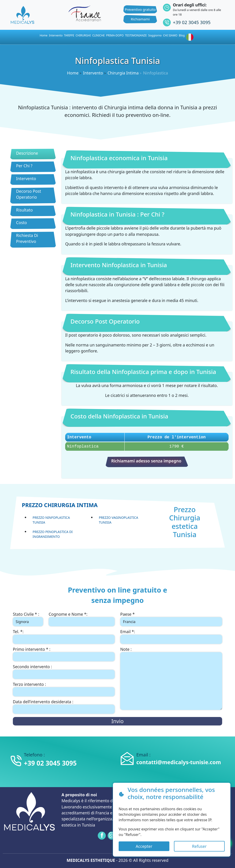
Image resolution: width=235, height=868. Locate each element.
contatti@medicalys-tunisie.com (179, 762)
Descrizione (27, 153)
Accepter (144, 846)
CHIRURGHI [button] (83, 35)
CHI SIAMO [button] (170, 35)
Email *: (128, 632)
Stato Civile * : (26, 614)
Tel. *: (18, 632)
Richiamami (140, 19)
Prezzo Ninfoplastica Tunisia (51, 520)
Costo (21, 222)
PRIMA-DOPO (115, 35)
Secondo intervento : (32, 667)
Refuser (199, 846)
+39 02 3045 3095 (192, 22)
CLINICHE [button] (98, 35)
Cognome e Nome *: (68, 614)
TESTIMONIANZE (136, 35)
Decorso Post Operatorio (29, 194)
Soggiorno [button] (155, 35)
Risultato (24, 210)
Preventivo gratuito (140, 9)
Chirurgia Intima (123, 73)
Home (73, 73)
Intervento (56, 35)
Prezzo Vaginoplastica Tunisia (119, 520)
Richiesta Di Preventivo (27, 238)
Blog (182, 35)
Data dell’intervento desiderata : (43, 702)
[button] (191, 37)
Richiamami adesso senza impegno (146, 461)
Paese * (127, 614)
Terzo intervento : (29, 684)
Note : (126, 649)
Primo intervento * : (32, 649)
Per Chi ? (24, 166)
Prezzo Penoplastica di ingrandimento (53, 534)
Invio (117, 721)
